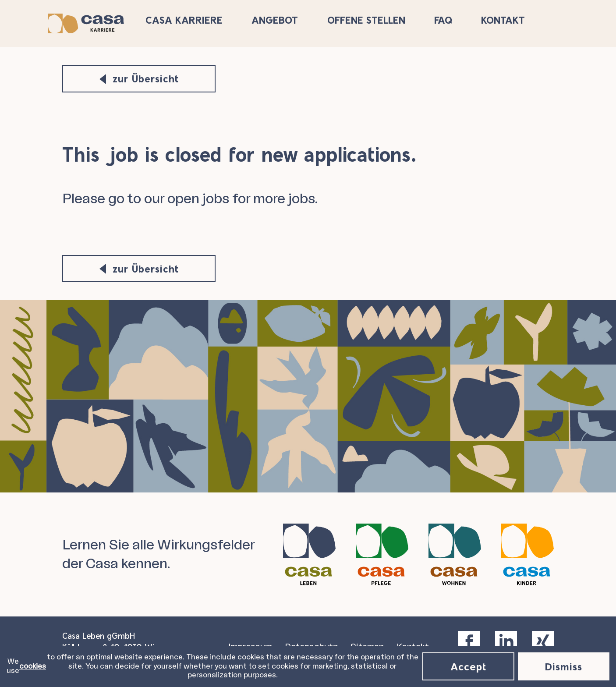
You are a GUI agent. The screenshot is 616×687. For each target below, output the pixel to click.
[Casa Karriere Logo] (100, 22)
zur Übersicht (139, 78)
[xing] (543, 639)
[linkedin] (506, 639)
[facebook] (469, 639)
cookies (33, 666)
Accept (468, 666)
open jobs (198, 199)
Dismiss (564, 666)
